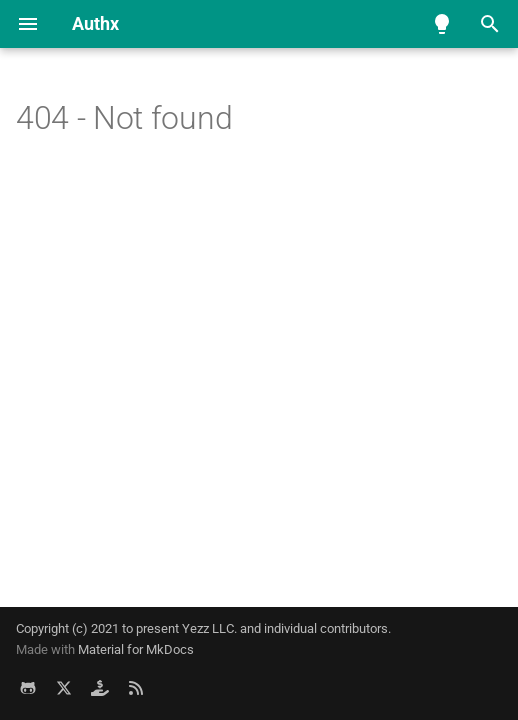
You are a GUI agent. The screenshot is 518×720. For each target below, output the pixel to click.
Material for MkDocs (136, 649)
